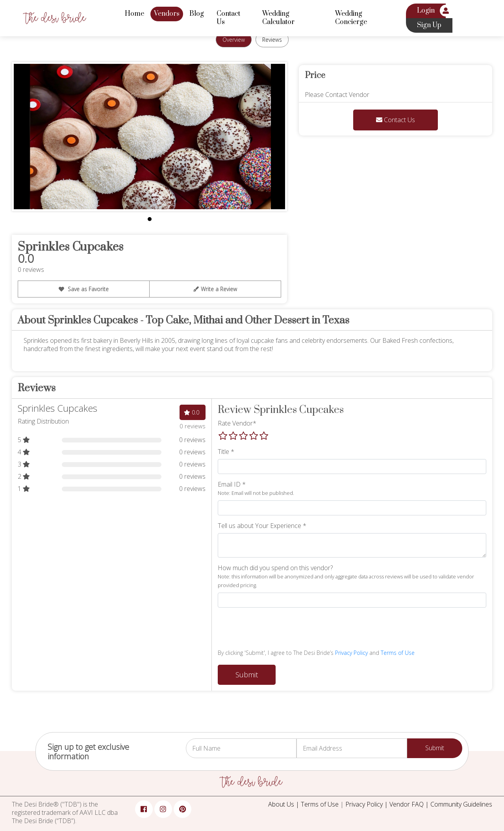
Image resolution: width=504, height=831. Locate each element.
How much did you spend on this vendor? (346, 576)
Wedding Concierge (351, 18)
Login (426, 11)
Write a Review (215, 289)
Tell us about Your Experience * (262, 526)
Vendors (167, 14)
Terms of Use (398, 653)
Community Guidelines (461, 804)
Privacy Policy (351, 653)
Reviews (272, 39)
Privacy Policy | (367, 804)
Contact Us (228, 18)
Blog (197, 14)
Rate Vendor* (237, 423)
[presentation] (278, 629)
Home (134, 14)
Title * (226, 452)
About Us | (284, 804)
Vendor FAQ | (410, 804)
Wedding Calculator (278, 18)
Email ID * (256, 488)
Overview (234, 39)
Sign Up (429, 25)
